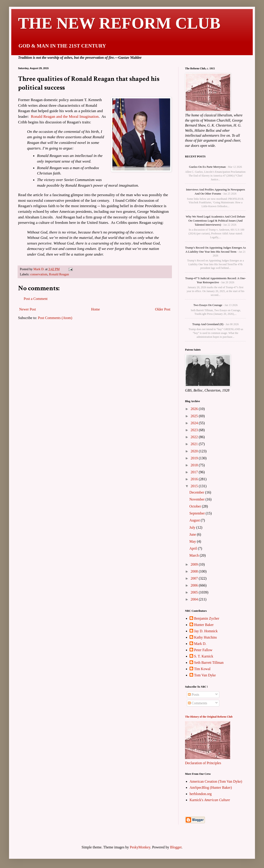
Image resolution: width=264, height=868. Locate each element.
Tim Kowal (202, 669)
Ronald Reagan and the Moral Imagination (65, 116)
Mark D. (200, 644)
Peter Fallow (203, 650)
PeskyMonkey (140, 847)
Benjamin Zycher (207, 618)
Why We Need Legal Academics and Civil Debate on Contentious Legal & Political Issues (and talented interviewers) (215, 221)
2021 (195, 444)
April (194, 548)
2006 (195, 585)
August (195, 520)
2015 (195, 486)
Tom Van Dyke (205, 675)
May (193, 541)
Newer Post (28, 309)
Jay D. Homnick (206, 631)
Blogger (176, 847)
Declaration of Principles (203, 763)
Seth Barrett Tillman (209, 663)
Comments (198, 703)
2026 (195, 409)
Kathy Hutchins (205, 637)
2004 (195, 599)
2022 (195, 437)
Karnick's (210, 800)
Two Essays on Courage (208, 305)
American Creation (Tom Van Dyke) (216, 781)
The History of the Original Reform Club (209, 717)
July (193, 527)
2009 (195, 564)
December (197, 492)
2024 (195, 423)
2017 (195, 472)
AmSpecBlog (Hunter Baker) (211, 788)
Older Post (163, 309)
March (195, 555)
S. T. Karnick (204, 656)
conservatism (39, 274)
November (197, 499)
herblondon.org (201, 794)
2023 (195, 430)
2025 (195, 416)
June (193, 534)
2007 (195, 578)
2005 (195, 592)
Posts (194, 695)
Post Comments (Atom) (55, 318)
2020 (195, 451)
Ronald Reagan (59, 274)
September (197, 513)
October (196, 506)
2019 (195, 458)
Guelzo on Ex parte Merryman (207, 167)
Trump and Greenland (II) (208, 324)
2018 (195, 465)
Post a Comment (36, 299)
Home (96, 309)
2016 (195, 479)
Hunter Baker (204, 625)
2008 (195, 571)
